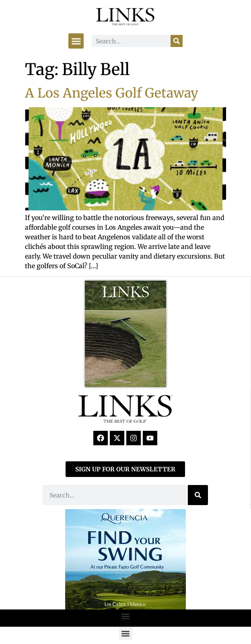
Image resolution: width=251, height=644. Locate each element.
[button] (76, 41)
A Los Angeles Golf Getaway (112, 93)
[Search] (177, 41)
